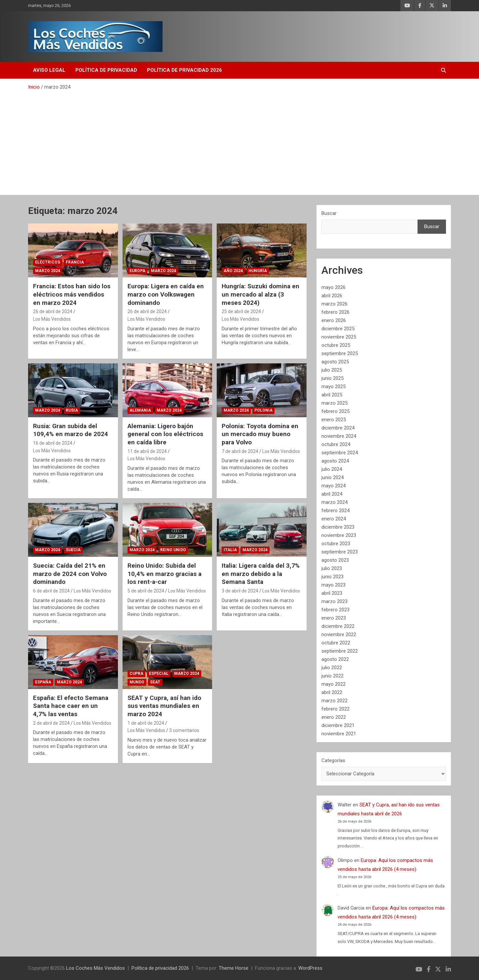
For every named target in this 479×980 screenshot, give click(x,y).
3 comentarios (184, 730)
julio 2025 (332, 370)
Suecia (73, 550)
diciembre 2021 (338, 725)
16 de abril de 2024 (53, 443)
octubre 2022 (336, 643)
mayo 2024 (333, 486)
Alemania (140, 410)
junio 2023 (332, 577)
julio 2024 (332, 469)
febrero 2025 (335, 411)
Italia (230, 550)
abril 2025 (332, 395)
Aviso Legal (49, 70)
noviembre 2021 (339, 734)
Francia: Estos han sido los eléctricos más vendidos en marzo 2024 (72, 294)
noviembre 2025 (339, 337)
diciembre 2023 (338, 527)
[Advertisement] (240, 140)
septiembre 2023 (340, 552)
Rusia (72, 410)
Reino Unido (173, 550)
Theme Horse (234, 968)
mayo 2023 (333, 585)
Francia (75, 262)
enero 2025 (334, 420)
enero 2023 (334, 618)
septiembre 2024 (340, 453)
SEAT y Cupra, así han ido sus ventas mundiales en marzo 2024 (164, 706)
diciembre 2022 (338, 626)
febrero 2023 (335, 610)
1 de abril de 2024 (146, 723)
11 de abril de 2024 (147, 451)
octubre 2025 (336, 345)
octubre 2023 (336, 544)
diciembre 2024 (338, 428)
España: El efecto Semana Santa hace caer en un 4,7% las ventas (71, 706)
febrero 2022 (335, 709)
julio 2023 (332, 568)
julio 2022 (332, 668)
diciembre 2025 (338, 329)
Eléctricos (48, 262)
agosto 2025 (335, 362)
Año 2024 (233, 271)
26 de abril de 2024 (53, 311)
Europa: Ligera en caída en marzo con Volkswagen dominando (166, 294)
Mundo (137, 682)
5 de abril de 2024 (146, 591)
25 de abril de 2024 (241, 311)
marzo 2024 (334, 502)
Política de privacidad (106, 70)
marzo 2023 (334, 601)
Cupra (136, 674)
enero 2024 (334, 519)
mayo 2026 (333, 287)
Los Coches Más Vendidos (95, 968)
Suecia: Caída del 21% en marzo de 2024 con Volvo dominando (70, 574)
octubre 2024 (336, 444)
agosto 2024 (335, 461)
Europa (137, 271)
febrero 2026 (335, 312)
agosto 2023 (335, 560)
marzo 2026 (334, 304)
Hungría (258, 271)
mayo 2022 (333, 684)
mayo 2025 (333, 387)
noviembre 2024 (339, 436)
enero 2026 (334, 320)
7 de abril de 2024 (240, 451)
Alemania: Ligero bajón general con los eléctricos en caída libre (165, 434)
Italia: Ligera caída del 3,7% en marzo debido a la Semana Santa (261, 574)
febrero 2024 (335, 510)
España (43, 682)
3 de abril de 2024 (240, 591)
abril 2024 (332, 494)
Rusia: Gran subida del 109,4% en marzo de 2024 (71, 430)
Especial (159, 674)
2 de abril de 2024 (51, 723)
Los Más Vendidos (52, 319)
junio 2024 (332, 477)
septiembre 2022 (340, 651)
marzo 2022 (334, 701)
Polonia (263, 410)
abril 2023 (332, 593)
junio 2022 (332, 676)
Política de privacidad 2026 (184, 70)
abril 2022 (332, 692)
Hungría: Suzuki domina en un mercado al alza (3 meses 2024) (260, 294)
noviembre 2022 (339, 634)
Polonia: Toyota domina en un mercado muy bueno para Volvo (260, 434)
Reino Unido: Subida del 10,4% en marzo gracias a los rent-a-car (165, 574)
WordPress (310, 968)
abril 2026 (332, 296)
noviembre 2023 (339, 535)
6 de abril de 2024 (51, 591)
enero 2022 (334, 717)
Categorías (333, 760)
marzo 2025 (334, 403)
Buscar (329, 213)
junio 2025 (332, 378)
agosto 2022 (335, 659)
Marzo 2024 (48, 271)
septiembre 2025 (340, 353)
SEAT (155, 682)
